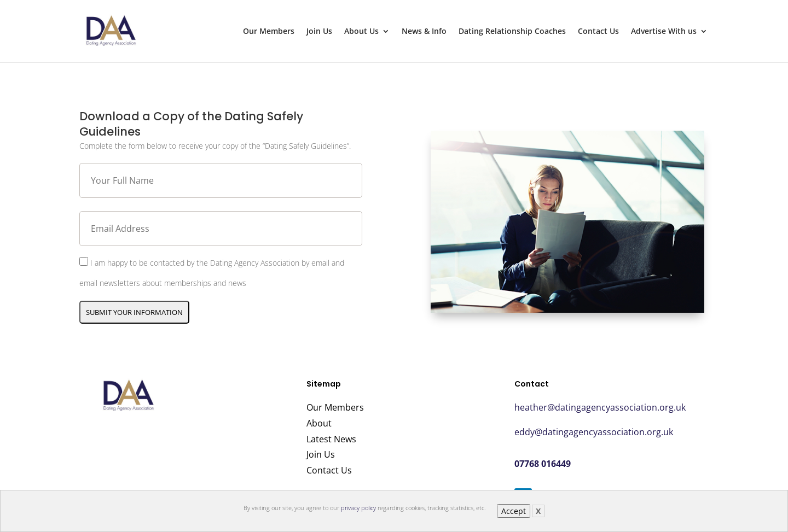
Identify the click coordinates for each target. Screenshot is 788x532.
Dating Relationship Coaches (512, 32)
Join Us (319, 32)
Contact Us (598, 32)
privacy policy (358, 508)
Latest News (331, 439)
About (319, 423)
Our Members (269, 32)
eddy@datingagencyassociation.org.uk (594, 432)
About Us (361, 32)
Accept (514, 511)
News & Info (424, 32)
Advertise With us (664, 32)
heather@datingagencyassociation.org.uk (600, 407)
